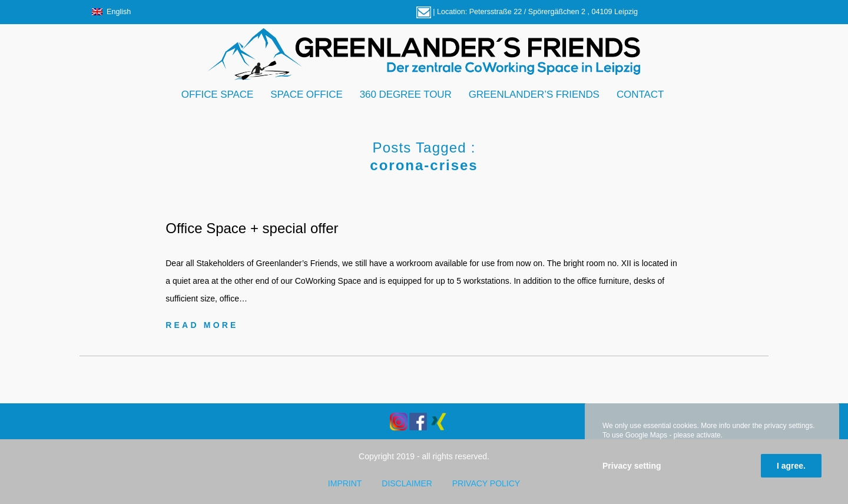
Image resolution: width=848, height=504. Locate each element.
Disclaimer (407, 483)
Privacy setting (632, 466)
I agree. (791, 466)
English (111, 12)
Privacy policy (486, 483)
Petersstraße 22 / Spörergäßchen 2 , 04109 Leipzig (554, 12)
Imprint (345, 483)
